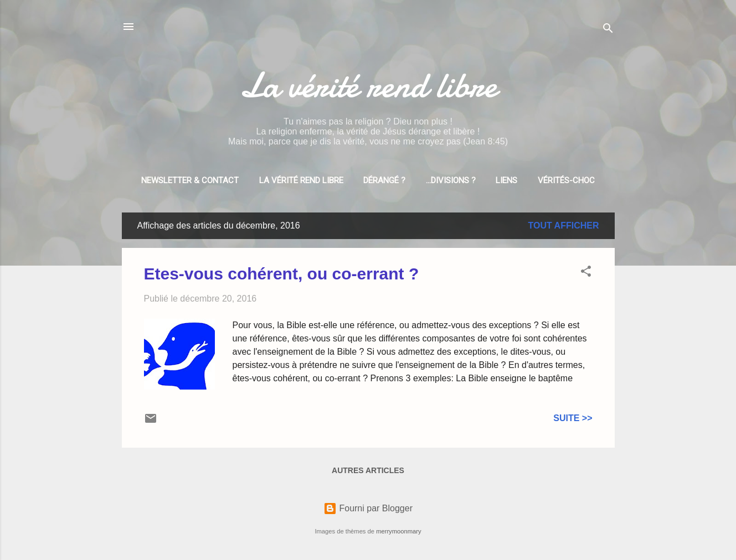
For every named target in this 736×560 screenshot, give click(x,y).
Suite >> (573, 418)
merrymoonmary (398, 531)
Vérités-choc (566, 180)
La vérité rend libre (368, 85)
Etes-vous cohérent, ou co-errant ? (282, 274)
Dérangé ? (384, 180)
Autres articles (368, 470)
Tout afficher (564, 225)
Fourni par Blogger (368, 508)
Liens (506, 180)
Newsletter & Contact (190, 180)
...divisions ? (451, 180)
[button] (586, 273)
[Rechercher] (608, 30)
